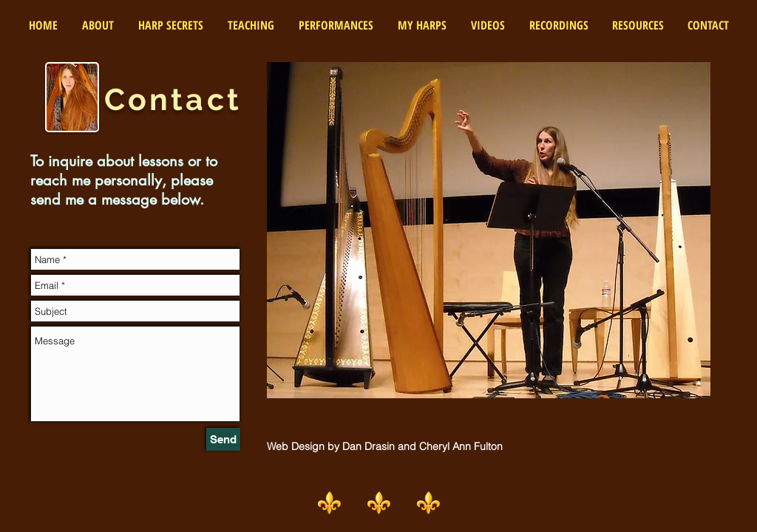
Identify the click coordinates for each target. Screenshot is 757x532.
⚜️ (341, 502)
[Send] (223, 439)
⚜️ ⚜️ (404, 502)
